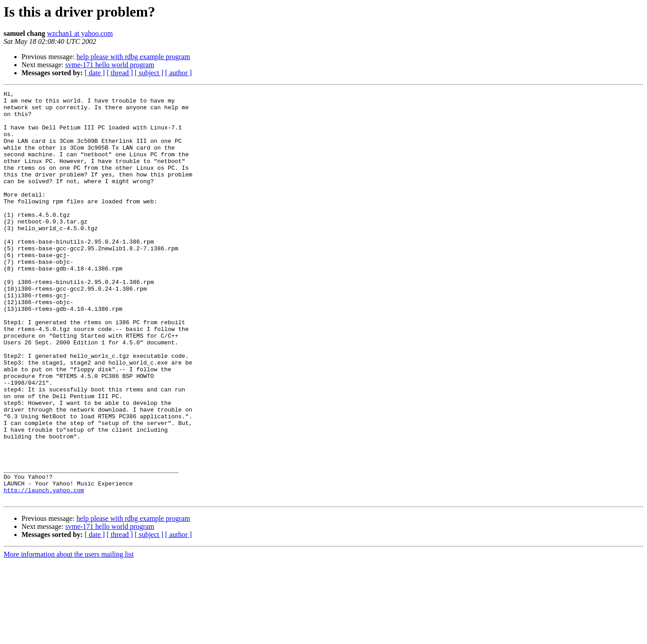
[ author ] (179, 73)
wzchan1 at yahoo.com (80, 33)
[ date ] (95, 73)
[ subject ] (149, 73)
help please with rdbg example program (133, 57)
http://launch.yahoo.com (44, 571)
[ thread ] (120, 73)
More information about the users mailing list (69, 636)
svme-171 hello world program (110, 65)
